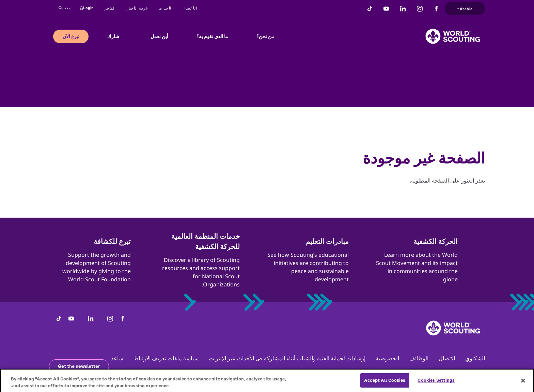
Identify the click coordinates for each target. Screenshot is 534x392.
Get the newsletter (79, 366)
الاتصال (447, 358)
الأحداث (166, 8)
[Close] (523, 383)
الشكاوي (475, 358)
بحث (64, 8)
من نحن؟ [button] (265, 36)
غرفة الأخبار (137, 8)
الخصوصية (387, 358)
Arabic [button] (465, 8)
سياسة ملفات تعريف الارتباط (166, 358)
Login (87, 8)
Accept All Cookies (385, 383)
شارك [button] (113, 36)
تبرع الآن (71, 36)
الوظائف (419, 358)
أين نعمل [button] (159, 36)
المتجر (110, 8)
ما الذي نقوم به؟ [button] (212, 36)
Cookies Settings (436, 383)
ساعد (117, 358)
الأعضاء (190, 8)
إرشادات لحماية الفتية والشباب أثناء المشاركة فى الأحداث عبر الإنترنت (287, 358)
